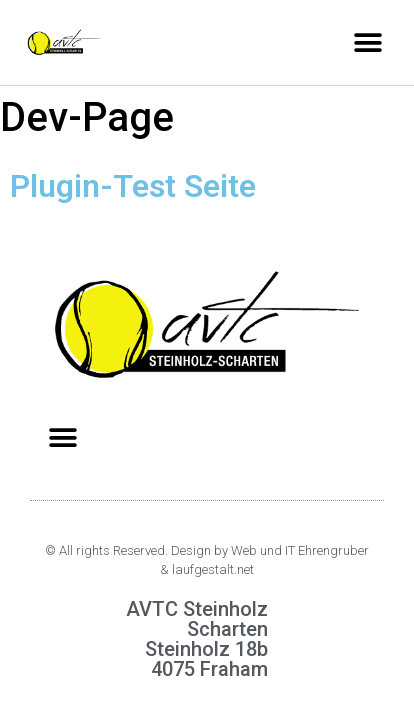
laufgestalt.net (213, 569)
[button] (367, 42)
